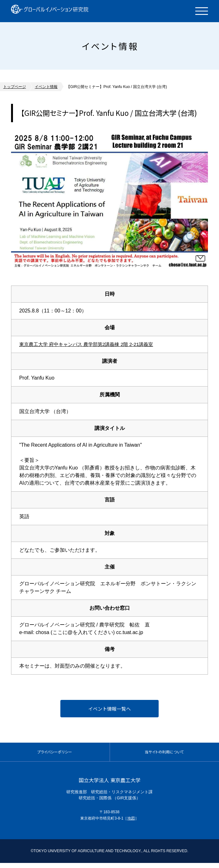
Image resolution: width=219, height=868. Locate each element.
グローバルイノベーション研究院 (58, 11)
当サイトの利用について (164, 755)
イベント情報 (46, 87)
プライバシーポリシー (55, 755)
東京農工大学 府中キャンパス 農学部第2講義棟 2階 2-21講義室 (91, 344)
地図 (131, 823)
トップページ (15, 87)
